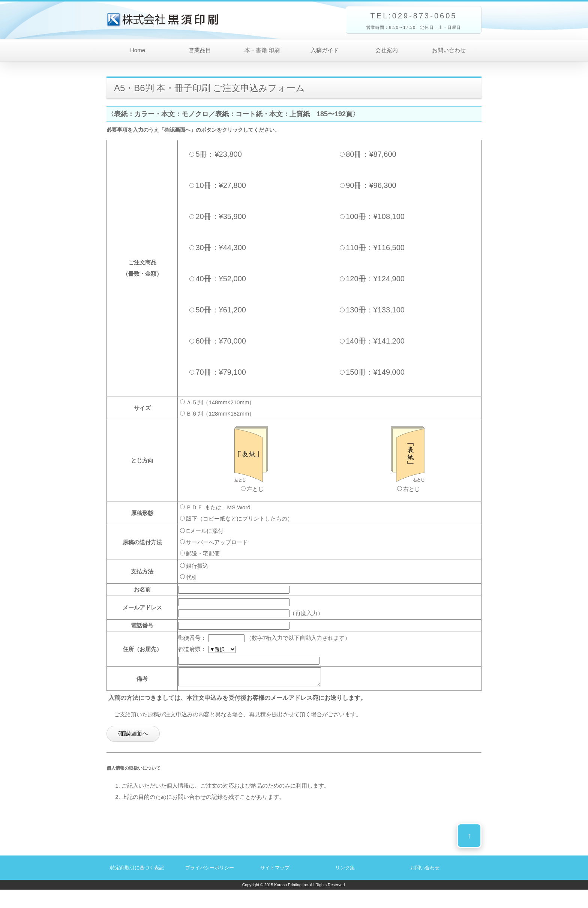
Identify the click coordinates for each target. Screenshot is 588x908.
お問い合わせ (449, 50)
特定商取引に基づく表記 (137, 871)
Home (138, 50)
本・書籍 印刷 (262, 50)
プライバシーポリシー (210, 871)
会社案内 (387, 50)
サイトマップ (275, 871)
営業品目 (200, 50)
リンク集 (345, 871)
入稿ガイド (325, 50)
